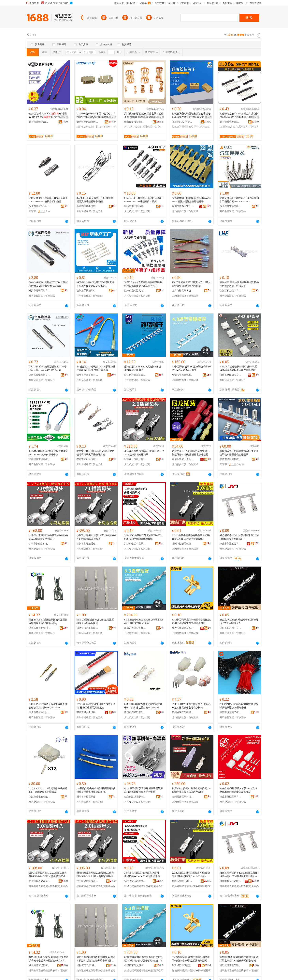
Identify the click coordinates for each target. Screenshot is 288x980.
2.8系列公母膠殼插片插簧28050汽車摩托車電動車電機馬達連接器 (238, 790)
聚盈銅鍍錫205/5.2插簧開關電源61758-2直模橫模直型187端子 (239, 537)
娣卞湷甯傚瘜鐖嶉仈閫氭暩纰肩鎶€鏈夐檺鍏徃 (87, 881)
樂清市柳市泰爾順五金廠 (40, 628)
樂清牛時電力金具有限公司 (183, 459)
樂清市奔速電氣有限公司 (183, 375)
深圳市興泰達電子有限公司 (183, 206)
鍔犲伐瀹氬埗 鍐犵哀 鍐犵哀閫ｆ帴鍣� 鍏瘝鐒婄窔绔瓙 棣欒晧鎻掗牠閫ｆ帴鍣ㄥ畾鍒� (144, 116)
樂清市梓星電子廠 (86, 797)
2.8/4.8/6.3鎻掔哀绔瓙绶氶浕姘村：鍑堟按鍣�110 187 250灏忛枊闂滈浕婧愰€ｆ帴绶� (143, 875)
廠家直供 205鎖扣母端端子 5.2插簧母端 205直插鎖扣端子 (239, 621)
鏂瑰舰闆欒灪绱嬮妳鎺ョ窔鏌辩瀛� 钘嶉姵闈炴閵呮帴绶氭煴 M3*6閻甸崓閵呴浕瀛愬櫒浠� (191, 116)
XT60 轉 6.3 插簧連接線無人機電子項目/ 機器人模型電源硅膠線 (96, 706)
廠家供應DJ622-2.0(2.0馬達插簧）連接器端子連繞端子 (143, 368)
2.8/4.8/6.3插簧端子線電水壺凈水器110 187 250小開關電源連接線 (144, 537)
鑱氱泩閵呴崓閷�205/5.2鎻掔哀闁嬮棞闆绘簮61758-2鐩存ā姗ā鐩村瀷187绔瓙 (239, 875)
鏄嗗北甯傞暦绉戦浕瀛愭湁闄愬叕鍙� (231, 965)
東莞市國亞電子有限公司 (231, 797)
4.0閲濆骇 (253, 127)
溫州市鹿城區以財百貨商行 (40, 206)
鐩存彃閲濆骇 (240, 127)
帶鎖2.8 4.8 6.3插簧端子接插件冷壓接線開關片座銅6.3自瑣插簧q (48, 621)
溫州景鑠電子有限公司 (183, 797)
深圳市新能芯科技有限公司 (40, 544)
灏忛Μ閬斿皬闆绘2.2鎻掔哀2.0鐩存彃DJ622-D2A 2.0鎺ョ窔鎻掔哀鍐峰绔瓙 (95, 875)
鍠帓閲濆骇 (226, 127)
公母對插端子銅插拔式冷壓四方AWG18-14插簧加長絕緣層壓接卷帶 (191, 200)
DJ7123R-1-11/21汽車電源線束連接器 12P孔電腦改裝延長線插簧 (48, 790)
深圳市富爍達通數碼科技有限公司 (87, 544)
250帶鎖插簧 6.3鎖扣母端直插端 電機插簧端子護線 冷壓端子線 (239, 706)
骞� (65, 122)
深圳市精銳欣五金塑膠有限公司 (231, 375)
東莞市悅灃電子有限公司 (231, 712)
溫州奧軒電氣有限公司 (231, 206)
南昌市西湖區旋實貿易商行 (135, 628)
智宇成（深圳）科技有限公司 (135, 459)
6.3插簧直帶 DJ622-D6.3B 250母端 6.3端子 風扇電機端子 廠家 (144, 621)
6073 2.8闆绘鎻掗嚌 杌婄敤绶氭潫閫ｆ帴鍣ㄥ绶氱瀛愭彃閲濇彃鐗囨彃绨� (96, 959)
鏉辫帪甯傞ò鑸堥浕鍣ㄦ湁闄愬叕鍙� (183, 965)
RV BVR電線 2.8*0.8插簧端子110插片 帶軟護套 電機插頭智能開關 (191, 284)
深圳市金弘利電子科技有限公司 (135, 544)
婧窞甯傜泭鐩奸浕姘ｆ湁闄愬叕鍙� (183, 881)
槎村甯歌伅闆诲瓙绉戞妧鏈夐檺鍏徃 (87, 965)
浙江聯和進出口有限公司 (87, 206)
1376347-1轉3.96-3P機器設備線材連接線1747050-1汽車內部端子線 (48, 453)
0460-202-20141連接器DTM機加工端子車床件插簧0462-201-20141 (95, 284)
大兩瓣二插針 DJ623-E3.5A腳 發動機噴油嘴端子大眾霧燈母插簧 (95, 453)
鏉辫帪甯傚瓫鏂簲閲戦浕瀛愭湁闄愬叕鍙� (135, 122)
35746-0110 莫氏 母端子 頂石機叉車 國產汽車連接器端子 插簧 (95, 200)
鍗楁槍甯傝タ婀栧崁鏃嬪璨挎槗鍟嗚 (135, 965)
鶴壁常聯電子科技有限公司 (87, 628)
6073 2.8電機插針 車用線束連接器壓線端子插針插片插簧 (95, 621)
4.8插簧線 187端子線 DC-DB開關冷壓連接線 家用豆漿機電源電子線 (96, 368)
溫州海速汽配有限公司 (183, 712)
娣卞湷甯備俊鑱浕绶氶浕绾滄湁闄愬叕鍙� (40, 122)
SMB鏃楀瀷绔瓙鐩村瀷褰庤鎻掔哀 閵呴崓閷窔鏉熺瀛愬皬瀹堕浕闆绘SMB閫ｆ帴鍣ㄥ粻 (192, 959)
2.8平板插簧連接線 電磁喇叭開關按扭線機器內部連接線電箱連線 (96, 790)
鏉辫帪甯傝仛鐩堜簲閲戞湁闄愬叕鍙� (231, 881)
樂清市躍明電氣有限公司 (40, 291)
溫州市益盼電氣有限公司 (183, 544)
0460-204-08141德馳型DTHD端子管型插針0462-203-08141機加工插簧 (48, 284)
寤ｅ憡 (65, 117)
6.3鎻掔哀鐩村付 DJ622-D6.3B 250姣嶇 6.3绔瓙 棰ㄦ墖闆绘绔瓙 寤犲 (143, 959)
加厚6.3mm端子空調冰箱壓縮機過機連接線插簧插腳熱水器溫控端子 (143, 284)
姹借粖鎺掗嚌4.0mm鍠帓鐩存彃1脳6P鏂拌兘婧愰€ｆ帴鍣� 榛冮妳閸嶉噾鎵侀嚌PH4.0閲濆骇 (239, 116)
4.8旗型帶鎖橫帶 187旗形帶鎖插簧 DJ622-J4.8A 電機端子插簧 (191, 368)
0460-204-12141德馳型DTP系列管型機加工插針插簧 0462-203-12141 (239, 200)
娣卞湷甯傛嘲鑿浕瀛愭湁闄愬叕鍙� (231, 122)
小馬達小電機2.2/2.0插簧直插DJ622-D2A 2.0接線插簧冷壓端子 (48, 537)
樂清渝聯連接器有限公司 (135, 206)
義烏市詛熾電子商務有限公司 (135, 797)
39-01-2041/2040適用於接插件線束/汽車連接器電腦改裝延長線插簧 (191, 706)
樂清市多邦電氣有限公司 (231, 459)
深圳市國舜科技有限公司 (87, 459)
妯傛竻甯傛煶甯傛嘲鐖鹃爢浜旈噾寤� (40, 965)
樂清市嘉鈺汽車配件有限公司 (135, 712)
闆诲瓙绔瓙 (200, 127)
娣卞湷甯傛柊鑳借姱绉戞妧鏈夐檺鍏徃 (40, 881)
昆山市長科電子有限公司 (231, 628)
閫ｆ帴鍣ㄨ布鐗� (101, 127)
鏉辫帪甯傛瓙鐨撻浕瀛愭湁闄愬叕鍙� (87, 122)
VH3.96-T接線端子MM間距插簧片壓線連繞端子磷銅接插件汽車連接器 (239, 368)
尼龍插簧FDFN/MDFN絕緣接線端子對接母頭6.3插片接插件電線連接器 (191, 453)
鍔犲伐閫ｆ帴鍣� (152, 127)
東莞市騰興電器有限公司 (183, 628)
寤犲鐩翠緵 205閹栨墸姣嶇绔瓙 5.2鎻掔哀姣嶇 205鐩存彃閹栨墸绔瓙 (239, 959)
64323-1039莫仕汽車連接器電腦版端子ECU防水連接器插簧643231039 (143, 706)
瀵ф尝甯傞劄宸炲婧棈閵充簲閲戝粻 (183, 122)
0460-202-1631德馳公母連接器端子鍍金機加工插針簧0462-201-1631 (48, 706)
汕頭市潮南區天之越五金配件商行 (135, 291)
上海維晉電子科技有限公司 (183, 291)
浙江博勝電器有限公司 (135, 375)
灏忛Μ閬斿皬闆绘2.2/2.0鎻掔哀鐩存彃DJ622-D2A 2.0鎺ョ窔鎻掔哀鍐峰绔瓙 (48, 875)
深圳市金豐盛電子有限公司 (87, 375)
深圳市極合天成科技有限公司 (87, 712)
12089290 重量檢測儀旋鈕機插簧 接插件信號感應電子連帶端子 (239, 284)
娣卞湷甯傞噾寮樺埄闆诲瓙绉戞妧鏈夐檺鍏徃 (135, 881)
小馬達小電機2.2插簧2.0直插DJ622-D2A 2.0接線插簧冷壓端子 (144, 453)
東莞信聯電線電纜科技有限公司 (40, 459)
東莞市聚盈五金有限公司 (231, 544)
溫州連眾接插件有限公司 (87, 291)
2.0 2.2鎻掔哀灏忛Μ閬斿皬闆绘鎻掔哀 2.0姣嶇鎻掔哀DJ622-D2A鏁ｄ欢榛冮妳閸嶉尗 (191, 875)
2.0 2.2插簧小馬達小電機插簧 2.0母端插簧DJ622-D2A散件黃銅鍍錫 (191, 537)
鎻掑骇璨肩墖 (84, 127)
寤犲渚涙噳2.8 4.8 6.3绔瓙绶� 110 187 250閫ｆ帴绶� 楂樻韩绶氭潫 (48, 116)
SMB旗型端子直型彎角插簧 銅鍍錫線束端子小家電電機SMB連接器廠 (191, 621)
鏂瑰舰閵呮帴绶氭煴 (183, 127)
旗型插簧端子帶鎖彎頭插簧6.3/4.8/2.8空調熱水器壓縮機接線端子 (239, 453)
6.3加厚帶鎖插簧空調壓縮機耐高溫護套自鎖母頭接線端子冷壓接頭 (144, 790)
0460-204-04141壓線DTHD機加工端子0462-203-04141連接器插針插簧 (48, 200)
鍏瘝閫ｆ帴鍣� (133, 127)
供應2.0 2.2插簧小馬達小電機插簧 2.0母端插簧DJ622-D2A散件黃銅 (191, 790)
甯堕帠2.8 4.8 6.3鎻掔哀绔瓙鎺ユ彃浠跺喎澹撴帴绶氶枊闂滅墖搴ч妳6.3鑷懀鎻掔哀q (48, 959)
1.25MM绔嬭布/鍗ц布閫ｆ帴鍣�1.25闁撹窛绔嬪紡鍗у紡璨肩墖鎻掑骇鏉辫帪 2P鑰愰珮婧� (96, 116)
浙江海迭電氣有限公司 (40, 797)
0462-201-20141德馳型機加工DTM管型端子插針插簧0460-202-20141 (48, 368)
